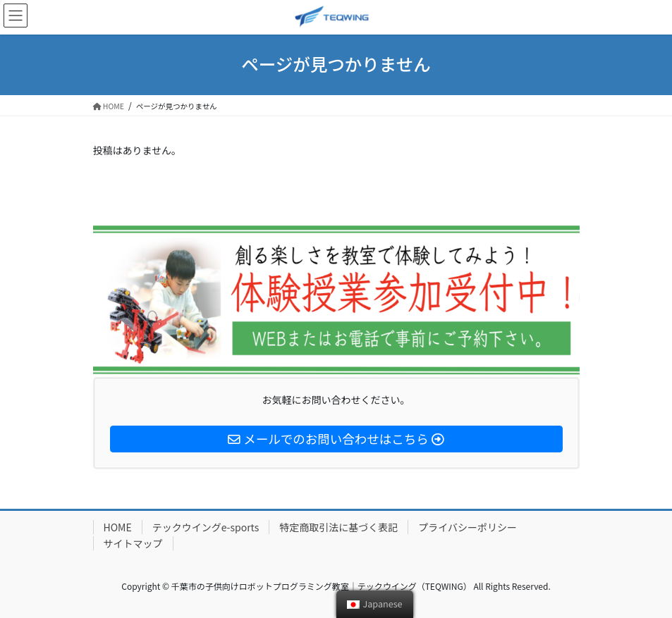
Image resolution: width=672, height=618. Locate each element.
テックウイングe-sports (206, 527)
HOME (118, 527)
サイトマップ (133, 543)
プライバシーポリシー (468, 527)
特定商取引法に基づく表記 (338, 527)
